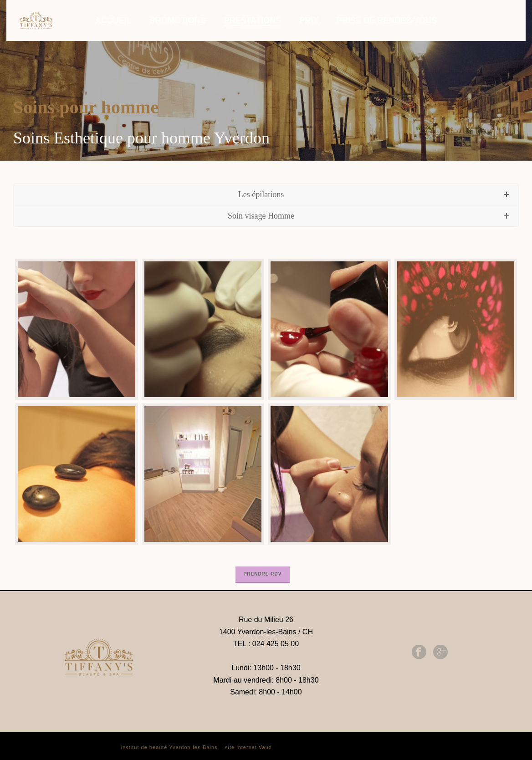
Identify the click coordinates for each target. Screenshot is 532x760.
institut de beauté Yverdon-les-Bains (169, 747)
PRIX (309, 20)
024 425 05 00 (276, 644)
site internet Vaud (248, 747)
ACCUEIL (113, 20)
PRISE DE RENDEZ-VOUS (387, 20)
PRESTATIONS (253, 20)
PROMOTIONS (178, 20)
